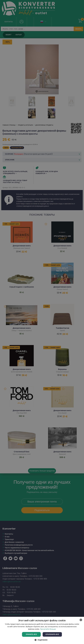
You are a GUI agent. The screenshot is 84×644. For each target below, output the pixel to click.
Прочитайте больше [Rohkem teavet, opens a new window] (48, 629)
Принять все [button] (31, 634)
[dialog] (42, 322)
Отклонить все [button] (52, 634)
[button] (42, 640)
